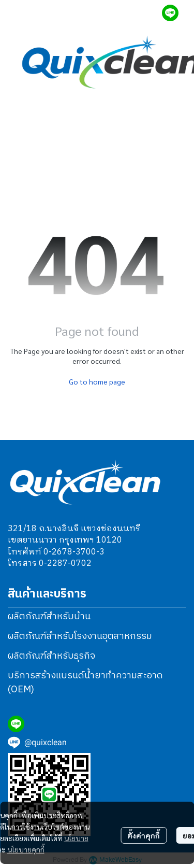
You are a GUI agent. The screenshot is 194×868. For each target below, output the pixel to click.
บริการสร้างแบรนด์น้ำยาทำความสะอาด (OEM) (85, 683)
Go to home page (97, 381)
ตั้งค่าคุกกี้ (144, 835)
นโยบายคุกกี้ (26, 849)
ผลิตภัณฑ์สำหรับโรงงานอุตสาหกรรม (80, 636)
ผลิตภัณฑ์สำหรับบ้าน (49, 617)
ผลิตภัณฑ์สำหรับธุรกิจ (51, 656)
